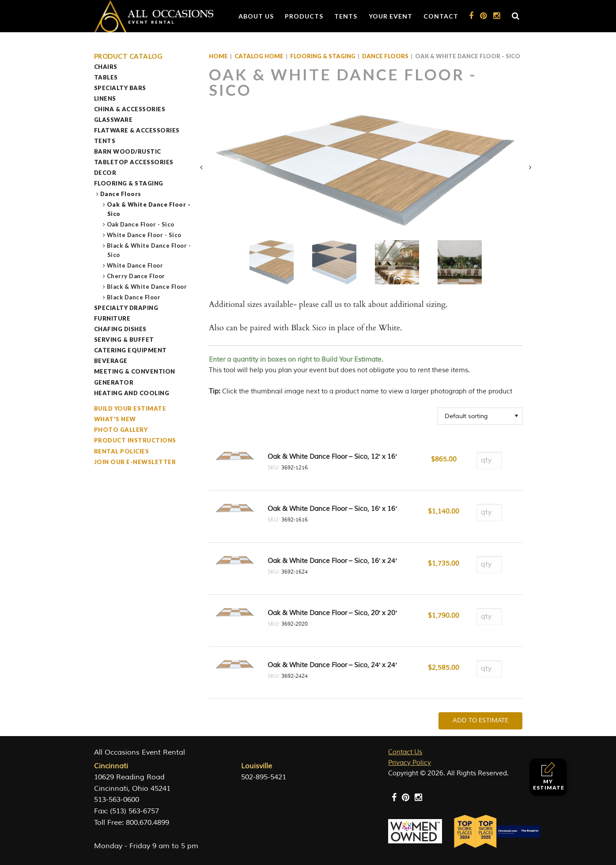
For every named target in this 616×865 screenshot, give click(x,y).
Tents (346, 16)
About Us (256, 16)
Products (304, 16)
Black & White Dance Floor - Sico (149, 250)
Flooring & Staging (129, 183)
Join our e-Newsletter (135, 462)
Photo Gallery (121, 430)
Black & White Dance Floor (147, 287)
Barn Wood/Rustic (128, 151)
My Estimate (549, 776)
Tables (106, 77)
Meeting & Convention (135, 371)
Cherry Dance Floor (136, 276)
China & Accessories (130, 109)
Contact (441, 16)
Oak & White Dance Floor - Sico (149, 209)
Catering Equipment (130, 350)
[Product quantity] (489, 460)
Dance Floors (121, 194)
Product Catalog (128, 56)
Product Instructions (135, 440)
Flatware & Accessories (137, 130)
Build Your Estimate (130, 408)
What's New (115, 419)
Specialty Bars (120, 88)
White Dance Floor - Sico (144, 235)
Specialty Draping (126, 308)
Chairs (106, 67)
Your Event (391, 16)
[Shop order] (480, 416)
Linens (105, 98)
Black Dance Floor (134, 297)
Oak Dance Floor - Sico (141, 224)
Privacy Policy (410, 763)
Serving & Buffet (124, 340)
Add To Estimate (480, 720)
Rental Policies (122, 451)
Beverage (111, 361)
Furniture (112, 318)
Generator (114, 382)
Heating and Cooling (132, 393)
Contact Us (405, 752)
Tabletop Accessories (134, 162)
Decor (105, 173)
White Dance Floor (135, 265)
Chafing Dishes (120, 329)
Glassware (113, 120)
